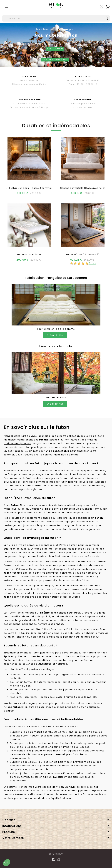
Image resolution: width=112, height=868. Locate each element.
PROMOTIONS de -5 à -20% (55, 60)
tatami (92, 653)
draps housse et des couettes (61, 597)
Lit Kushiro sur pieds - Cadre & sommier (29, 188)
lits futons (60, 505)
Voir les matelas (55, 49)
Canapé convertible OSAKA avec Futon (83, 188)
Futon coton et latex (29, 254)
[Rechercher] (56, 18)
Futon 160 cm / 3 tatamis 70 (83, 254)
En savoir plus (55, 335)
